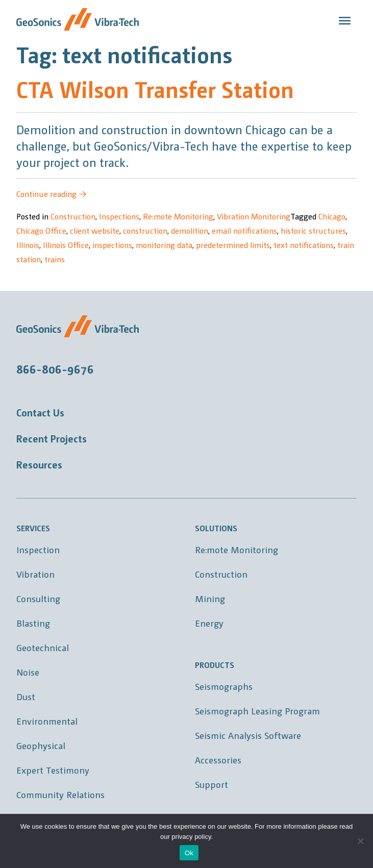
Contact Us (40, 412)
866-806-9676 (55, 368)
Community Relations (60, 794)
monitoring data (164, 245)
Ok (189, 853)
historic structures (313, 230)
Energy (209, 623)
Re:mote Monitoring (178, 216)
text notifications (304, 245)
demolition (190, 230)
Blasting (33, 623)
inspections (112, 245)
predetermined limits (233, 245)
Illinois (28, 245)
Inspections (119, 216)
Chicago (332, 216)
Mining (210, 598)
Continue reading (52, 194)
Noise (28, 672)
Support (212, 784)
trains (55, 259)
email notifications (244, 230)
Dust (26, 696)
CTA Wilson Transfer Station (155, 89)
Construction (73, 216)
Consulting (38, 598)
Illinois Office (66, 245)
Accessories (218, 760)
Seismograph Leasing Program (257, 711)
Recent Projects (52, 438)
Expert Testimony (53, 770)
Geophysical (41, 745)
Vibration (35, 574)
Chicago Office (41, 230)
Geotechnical (43, 647)
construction (145, 230)
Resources (39, 464)
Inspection (38, 549)
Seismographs (224, 686)
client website (95, 230)
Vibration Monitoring (254, 216)
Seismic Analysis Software (248, 735)
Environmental (47, 721)
